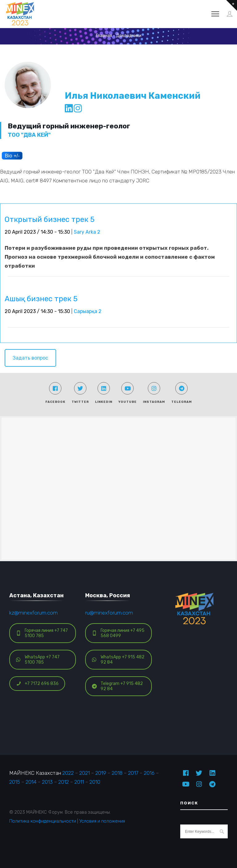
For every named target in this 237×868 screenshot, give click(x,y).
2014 (31, 782)
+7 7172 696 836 (37, 684)
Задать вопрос (30, 358)
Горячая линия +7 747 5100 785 (42, 633)
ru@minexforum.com (109, 613)
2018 (117, 773)
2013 (47, 782)
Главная (104, 36)
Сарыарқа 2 (88, 311)
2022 (68, 773)
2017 (133, 773)
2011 (79, 782)
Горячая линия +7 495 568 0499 (118, 633)
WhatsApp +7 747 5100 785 (38, 660)
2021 (85, 773)
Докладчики (129, 36)
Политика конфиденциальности (43, 821)
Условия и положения (102, 821)
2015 (15, 782)
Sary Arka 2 (87, 232)
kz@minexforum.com (33, 613)
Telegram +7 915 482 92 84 (117, 686)
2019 (101, 773)
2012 (64, 782)
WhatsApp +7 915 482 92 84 (118, 660)
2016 (149, 773)
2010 (95, 782)
